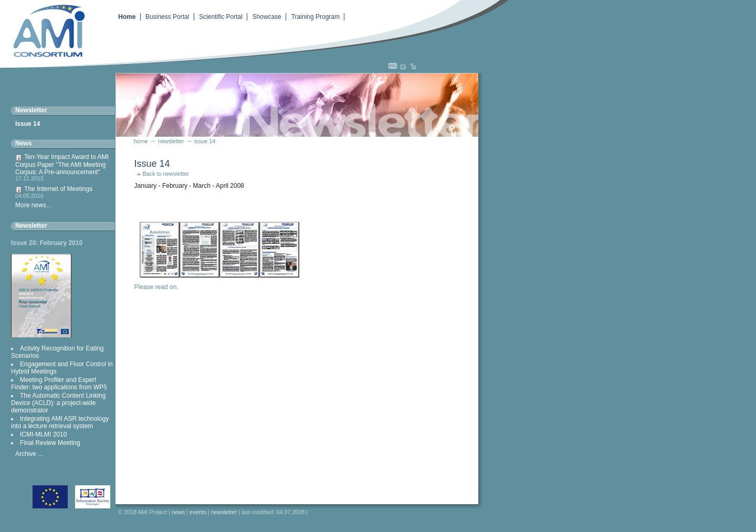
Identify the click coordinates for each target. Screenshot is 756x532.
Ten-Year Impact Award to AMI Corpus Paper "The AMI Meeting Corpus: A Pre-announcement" (63, 167)
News (23, 143)
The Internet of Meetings (63, 192)
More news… (34, 205)
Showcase (267, 17)
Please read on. (156, 287)
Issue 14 (28, 124)
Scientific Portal (221, 17)
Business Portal (167, 17)
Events (198, 512)
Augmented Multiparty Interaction (45, 30)
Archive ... (29, 454)
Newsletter (31, 226)
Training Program (316, 17)
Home (127, 17)
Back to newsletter (166, 174)
